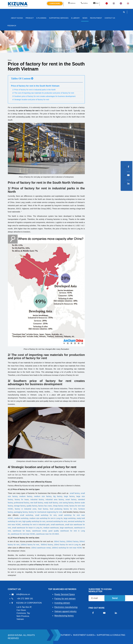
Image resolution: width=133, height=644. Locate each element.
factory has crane (45, 506)
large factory (69, 496)
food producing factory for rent (63, 509)
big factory (58, 496)
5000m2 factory (47, 545)
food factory (43, 509)
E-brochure (55, 4)
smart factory (71, 499)
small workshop (27, 515)
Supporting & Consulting (111, 635)
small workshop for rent (46, 515)
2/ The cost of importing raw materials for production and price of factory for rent (43, 93)
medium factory (26, 496)
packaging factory (21, 512)
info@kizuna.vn (23, 594)
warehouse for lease (22, 531)
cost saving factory (66, 503)
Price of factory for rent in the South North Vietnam (35, 86)
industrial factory (37, 499)
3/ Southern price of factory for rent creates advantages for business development (44, 96)
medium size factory (43, 496)
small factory (75, 493)
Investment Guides (84, 635)
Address (72, 3)
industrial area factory (55, 499)
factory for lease (22, 499)
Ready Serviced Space (65, 594)
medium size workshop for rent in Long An (46, 518)
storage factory (20, 506)
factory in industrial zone (26, 509)
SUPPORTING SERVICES (59, 18)
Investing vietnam (62, 603)
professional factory (22, 503)
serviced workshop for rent (57, 521)
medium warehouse (51, 528)
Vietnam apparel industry (66, 611)
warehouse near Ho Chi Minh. (48, 534)
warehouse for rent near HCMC (23, 534)
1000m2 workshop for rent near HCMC (67, 548)
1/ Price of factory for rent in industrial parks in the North (34, 90)
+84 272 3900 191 (25, 599)
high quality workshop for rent (34, 521)
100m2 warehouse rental (41, 548)
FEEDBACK (12, 26)
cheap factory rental (61, 506)
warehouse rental (39, 531)
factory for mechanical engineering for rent (45, 512)
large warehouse (66, 528)
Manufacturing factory (64, 616)
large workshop (70, 518)
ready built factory (51, 503)
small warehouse (57, 525)
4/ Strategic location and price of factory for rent (31, 100)
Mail (96, 3)
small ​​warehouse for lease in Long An (27, 528)
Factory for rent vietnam (65, 599)
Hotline (84, 3)
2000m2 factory (72, 541)
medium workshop (21, 518)
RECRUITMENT (63, 635)
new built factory (37, 503)
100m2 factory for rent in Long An (67, 545)
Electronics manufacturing (66, 607)
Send (115, 598)
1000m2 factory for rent (30, 545)
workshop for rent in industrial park (36, 525)
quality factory (32, 506)
